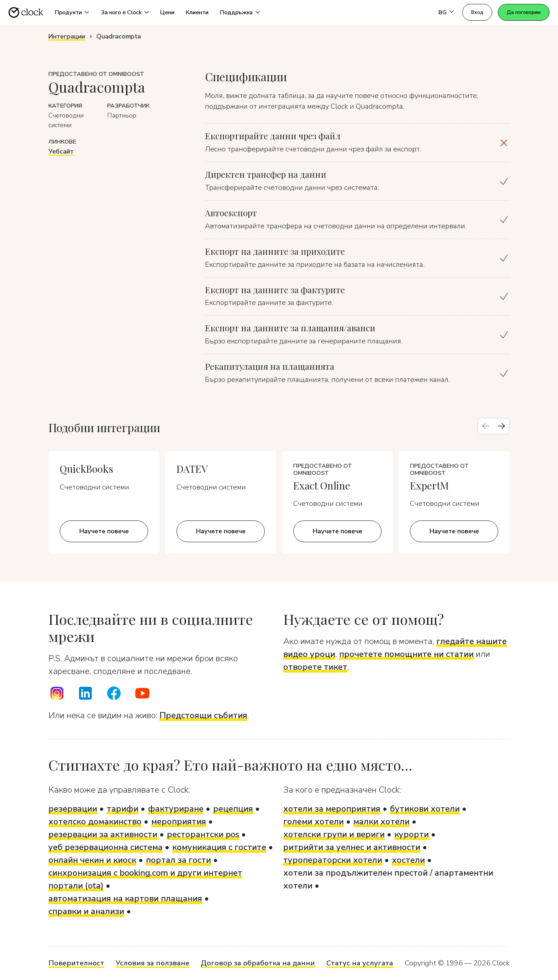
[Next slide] (501, 426)
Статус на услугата (360, 963)
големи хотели (314, 821)
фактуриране (176, 809)
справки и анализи (86, 911)
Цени (167, 12)
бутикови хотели (425, 809)
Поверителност (76, 963)
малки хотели (381, 821)
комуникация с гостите (219, 847)
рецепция (233, 809)
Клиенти (197, 12)
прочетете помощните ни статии (406, 654)
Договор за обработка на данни (258, 963)
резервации (73, 809)
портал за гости (178, 860)
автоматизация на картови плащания (125, 898)
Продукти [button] (68, 12)
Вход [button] (477, 12)
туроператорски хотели (333, 860)
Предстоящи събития (203, 715)
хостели (408, 860)
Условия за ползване (152, 963)
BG (443, 12)
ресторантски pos (203, 834)
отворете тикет (315, 667)
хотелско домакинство (95, 821)
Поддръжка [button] (236, 12)
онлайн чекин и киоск (92, 860)
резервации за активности (103, 834)
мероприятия (179, 821)
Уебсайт (61, 151)
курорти (412, 834)
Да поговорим (524, 12)
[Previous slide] (486, 426)
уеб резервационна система (106, 847)
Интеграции (67, 36)
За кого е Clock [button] (121, 12)
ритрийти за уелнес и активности (352, 847)
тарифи (123, 809)
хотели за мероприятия (332, 809)
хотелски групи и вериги (334, 834)
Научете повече (104, 531)
